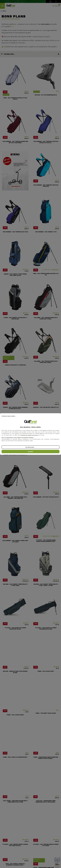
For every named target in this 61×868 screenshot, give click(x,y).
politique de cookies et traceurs (29, 435)
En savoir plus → (30, 447)
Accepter (30, 452)
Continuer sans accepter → (9, 416)
